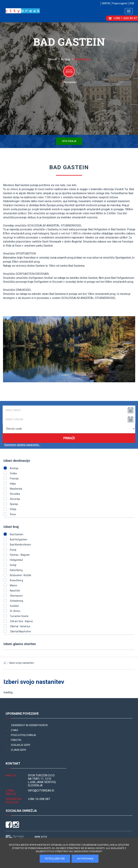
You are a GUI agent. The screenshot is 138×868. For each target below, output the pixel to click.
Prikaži (69, 438)
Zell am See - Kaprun (21, 621)
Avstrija (66, 59)
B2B (132, 3)
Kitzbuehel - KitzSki (21, 575)
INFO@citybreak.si (41, 791)
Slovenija (15, 499)
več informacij (85, 858)
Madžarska (16, 489)
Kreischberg (16, 580)
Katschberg (16, 570)
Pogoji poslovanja (23, 735)
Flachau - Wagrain (20, 555)
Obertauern (16, 596)
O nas (15, 730)
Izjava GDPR (19, 750)
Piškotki (16, 740)
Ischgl (13, 565)
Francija (14, 479)
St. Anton (15, 611)
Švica (13, 514)
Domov (52, 59)
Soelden (14, 606)
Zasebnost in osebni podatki (29, 725)
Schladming (16, 601)
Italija (13, 484)
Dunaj (13, 550)
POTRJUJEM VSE (55, 859)
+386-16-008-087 (39, 799)
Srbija (13, 509)
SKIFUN (106, 3)
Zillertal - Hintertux (20, 626)
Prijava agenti (120, 3)
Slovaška (15, 494)
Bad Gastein (17, 534)
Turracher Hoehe (19, 616)
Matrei (13, 585)
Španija (14, 504)
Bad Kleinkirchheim (20, 545)
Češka (13, 473)
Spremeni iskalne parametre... (22, 445)
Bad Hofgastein (19, 539)
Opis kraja (69, 141)
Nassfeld (15, 591)
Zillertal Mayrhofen (20, 631)
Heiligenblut (16, 560)
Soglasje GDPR (21, 745)
